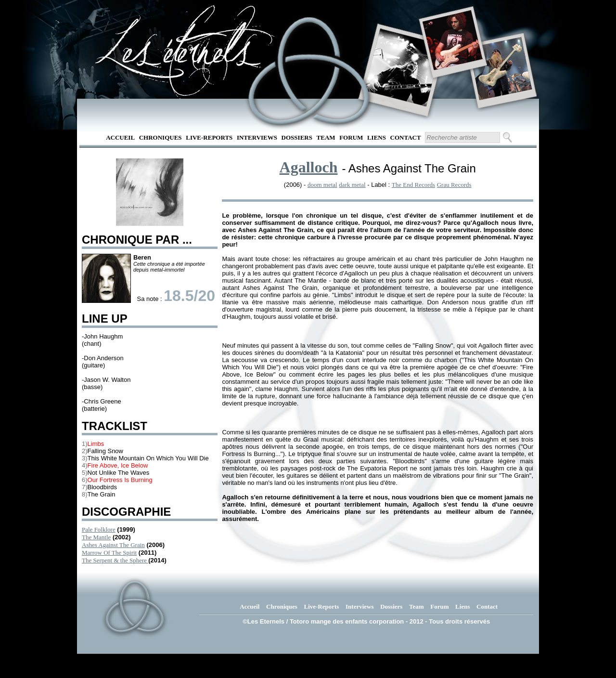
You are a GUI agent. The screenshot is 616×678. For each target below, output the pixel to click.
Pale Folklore (99, 529)
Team (326, 137)
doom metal (322, 185)
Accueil (120, 137)
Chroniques (160, 137)
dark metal (352, 185)
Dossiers (297, 137)
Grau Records (454, 185)
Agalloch (309, 167)
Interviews (257, 137)
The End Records (413, 185)
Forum (351, 137)
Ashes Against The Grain (113, 545)
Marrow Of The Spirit (109, 553)
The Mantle (96, 537)
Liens (377, 137)
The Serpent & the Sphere (115, 560)
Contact (406, 137)
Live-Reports (209, 137)
